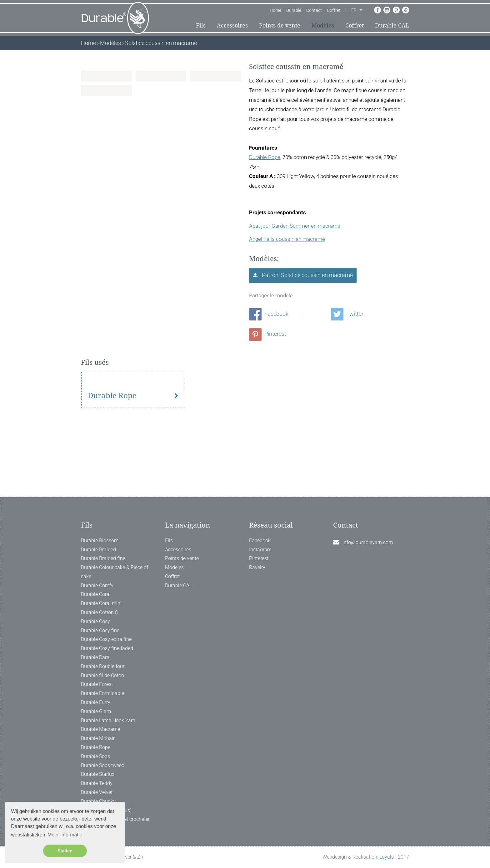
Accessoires (232, 25)
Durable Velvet (97, 792)
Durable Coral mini (101, 604)
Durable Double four (103, 666)
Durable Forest (97, 684)
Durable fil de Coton (102, 675)
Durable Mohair (98, 739)
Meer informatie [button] (65, 835)
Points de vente (280, 25)
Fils (201, 25)
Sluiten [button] (65, 851)
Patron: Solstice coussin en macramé (307, 275)
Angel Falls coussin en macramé (287, 239)
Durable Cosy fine (100, 630)
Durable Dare (95, 658)
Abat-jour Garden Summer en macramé (295, 226)
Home (275, 10)
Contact (314, 10)
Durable (294, 10)
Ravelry (257, 568)
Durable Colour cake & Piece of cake (115, 572)
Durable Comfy (97, 585)
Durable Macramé (100, 729)
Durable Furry (96, 703)
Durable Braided (98, 550)
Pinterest (268, 334)
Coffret (334, 10)
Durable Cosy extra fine (106, 640)
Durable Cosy (95, 621)
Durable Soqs (95, 756)
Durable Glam (96, 711)
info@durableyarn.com (368, 542)
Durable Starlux (98, 774)
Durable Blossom (100, 541)
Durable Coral (96, 595)
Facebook (269, 314)
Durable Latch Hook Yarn (108, 720)
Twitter (347, 314)
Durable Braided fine (103, 559)
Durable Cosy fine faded (107, 649)
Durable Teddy (97, 784)
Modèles (323, 25)
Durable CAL (392, 25)
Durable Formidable (102, 694)
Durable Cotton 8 (99, 613)
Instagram (260, 550)
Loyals (387, 857)
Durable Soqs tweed (103, 765)
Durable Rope (265, 157)
